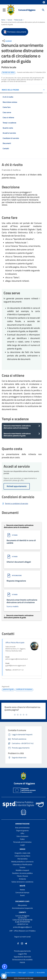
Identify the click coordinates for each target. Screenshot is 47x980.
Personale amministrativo (22, 842)
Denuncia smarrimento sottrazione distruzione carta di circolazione (17, 427)
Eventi (22, 895)
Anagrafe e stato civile (22, 853)
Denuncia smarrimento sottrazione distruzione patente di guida (17, 435)
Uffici (22, 833)
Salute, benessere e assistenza (22, 882)
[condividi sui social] (7, 41)
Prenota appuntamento (22, 951)
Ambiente (22, 879)
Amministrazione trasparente (22, 908)
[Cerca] (43, 10)
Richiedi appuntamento (17, 486)
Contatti (22, 912)
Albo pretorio (22, 905)
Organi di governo (22, 831)
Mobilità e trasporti (22, 870)
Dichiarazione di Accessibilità (22, 960)
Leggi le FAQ (22, 954)
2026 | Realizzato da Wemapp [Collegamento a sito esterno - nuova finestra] (23, 978)
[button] (44, 2)
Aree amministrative (22, 828)
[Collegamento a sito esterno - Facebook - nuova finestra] (18, 943)
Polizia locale (18, 20)
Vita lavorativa (22, 859)
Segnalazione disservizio (22, 957)
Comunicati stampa (22, 892)
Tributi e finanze (22, 876)
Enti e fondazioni (22, 836)
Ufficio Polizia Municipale (15, 642)
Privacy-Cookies (10, 972)
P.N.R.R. (22, 962)
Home (3, 20)
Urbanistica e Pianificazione (22, 864)
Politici (22, 839)
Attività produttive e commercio (22, 862)
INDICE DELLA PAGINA (10, 90)
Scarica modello (13, 606)
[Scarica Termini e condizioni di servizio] (15, 504)
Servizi (10, 20)
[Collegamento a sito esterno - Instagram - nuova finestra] (22, 943)
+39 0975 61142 (22, 924)
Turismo (22, 867)
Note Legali (22, 972)
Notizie (22, 890)
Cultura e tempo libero (22, 856)
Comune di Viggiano (27, 10)
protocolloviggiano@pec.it (22, 927)
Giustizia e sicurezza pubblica (22, 873)
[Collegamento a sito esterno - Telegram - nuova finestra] (26, 943)
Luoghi (22, 845)
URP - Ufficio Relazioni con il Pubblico (22, 931)
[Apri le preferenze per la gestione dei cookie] (4, 976)
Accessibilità (41, 972)
